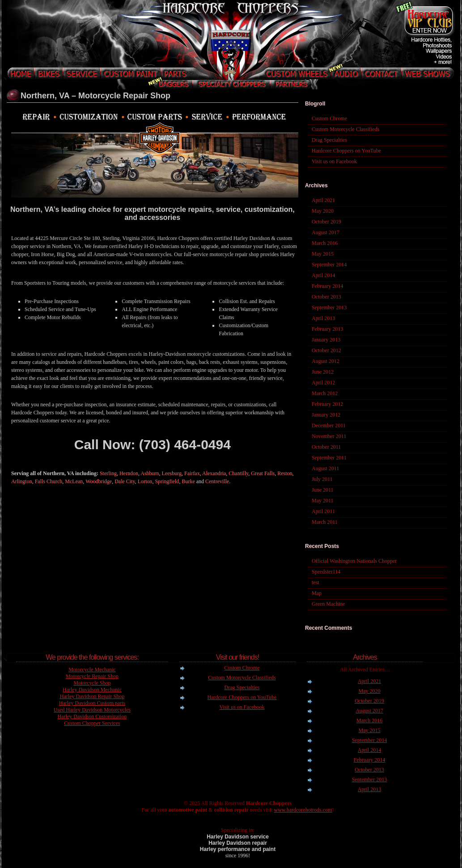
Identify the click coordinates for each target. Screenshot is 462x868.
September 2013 (329, 308)
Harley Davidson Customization (92, 716)
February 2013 (327, 329)
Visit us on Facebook (334, 161)
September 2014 (329, 265)
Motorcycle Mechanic (92, 670)
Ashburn (150, 473)
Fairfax (192, 473)
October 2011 (326, 447)
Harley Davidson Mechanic (92, 690)
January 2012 (326, 415)
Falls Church (49, 481)
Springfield (167, 481)
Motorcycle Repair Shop (92, 676)
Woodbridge (99, 481)
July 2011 (322, 479)
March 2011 (325, 522)
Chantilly (238, 473)
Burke (188, 481)
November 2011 (329, 436)
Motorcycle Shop (92, 683)
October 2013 (326, 297)
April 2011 (323, 511)
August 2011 (325, 468)
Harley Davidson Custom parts (92, 703)
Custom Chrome (329, 118)
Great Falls (263, 473)
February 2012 (327, 404)
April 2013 (323, 318)
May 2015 (323, 254)
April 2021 (323, 200)
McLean (74, 481)
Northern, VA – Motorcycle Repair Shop (95, 96)
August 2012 (326, 361)
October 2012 (326, 350)
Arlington (22, 481)
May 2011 (323, 501)
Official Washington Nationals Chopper (354, 561)
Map (317, 593)
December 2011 (329, 426)
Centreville (217, 481)
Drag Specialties (329, 140)
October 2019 (326, 222)
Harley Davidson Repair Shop (92, 696)
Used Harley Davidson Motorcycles (92, 710)
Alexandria (214, 473)
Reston (285, 473)
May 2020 (323, 211)
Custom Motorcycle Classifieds (345, 129)
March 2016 (325, 243)
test (316, 582)
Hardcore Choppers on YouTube (346, 151)
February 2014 (327, 286)
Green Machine (328, 604)
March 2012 (325, 393)
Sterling (108, 473)
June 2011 (323, 490)
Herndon (129, 473)
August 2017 (326, 232)
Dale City (125, 481)
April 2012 (323, 383)
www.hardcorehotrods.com (303, 810)
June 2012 (323, 372)
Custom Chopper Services (92, 723)
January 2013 (326, 340)
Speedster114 (326, 572)
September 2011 (329, 458)
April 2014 (323, 275)
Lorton (145, 481)
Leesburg (172, 473)
